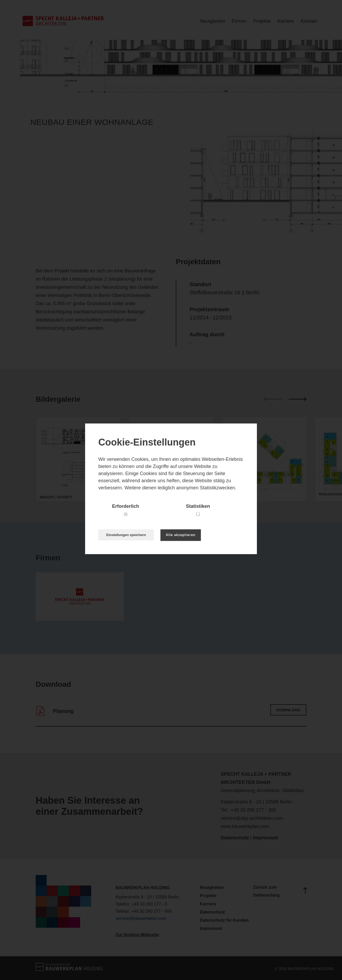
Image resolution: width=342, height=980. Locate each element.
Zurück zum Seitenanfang (280, 891)
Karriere (286, 21)
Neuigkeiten (213, 21)
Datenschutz (235, 838)
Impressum (266, 838)
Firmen (239, 21)
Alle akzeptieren (181, 535)
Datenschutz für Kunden (224, 920)
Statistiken (198, 506)
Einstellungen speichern (126, 535)
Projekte (262, 21)
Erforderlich (126, 506)
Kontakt (309, 21)
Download (288, 710)
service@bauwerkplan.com (141, 918)
